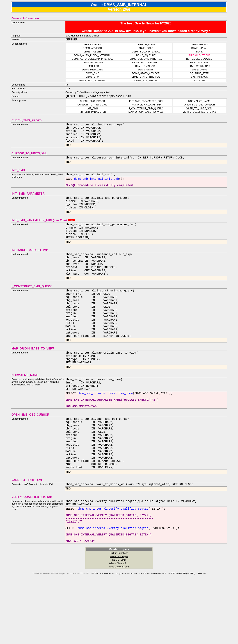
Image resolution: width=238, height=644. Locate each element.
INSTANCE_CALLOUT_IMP (146, 105)
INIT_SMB (92, 108)
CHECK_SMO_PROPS (92, 101)
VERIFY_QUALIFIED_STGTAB (199, 112)
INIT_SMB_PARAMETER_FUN (146, 101)
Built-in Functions (119, 614)
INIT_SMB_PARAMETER (92, 112)
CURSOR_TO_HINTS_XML (92, 105)
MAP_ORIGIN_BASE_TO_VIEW (146, 112)
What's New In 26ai (119, 628)
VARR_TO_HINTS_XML (199, 108)
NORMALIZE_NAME (199, 101)
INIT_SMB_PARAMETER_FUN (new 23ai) (43, 231)
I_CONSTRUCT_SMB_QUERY (146, 108)
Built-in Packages (119, 617)
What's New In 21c (119, 624)
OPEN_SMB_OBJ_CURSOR (199, 105)
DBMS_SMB (119, 621)
